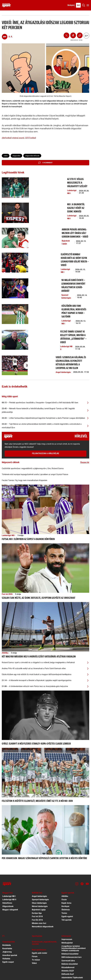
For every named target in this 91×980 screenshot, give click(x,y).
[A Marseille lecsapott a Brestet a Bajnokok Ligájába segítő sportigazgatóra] (45, 656)
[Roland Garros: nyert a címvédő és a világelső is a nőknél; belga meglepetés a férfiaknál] (45, 638)
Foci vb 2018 (37, 892)
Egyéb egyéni (67, 892)
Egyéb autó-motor (40, 928)
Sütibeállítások (68, 959)
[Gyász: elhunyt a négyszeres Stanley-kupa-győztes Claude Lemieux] (45, 690)
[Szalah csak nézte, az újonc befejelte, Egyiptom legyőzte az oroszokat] (45, 543)
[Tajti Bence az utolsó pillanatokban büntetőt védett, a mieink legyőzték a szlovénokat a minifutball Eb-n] (45, 401)
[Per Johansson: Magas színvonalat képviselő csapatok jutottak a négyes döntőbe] (45, 805)
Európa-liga (37, 888)
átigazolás (16, 156)
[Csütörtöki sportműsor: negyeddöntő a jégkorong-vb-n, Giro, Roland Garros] (45, 443)
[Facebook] (82, 859)
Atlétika (5, 628)
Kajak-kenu (66, 878)
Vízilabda (6, 934)
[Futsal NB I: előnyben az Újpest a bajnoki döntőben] (45, 484)
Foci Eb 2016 (37, 895)
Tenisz (64, 888)
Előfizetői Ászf (68, 949)
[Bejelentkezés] (71, 5)
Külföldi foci (37, 868)
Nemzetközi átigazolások (43, 902)
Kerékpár (65, 881)
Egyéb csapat (8, 937)
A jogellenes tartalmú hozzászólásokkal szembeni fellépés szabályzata (74, 923)
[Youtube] (87, 859)
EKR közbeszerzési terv (72, 932)
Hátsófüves (7, 878)
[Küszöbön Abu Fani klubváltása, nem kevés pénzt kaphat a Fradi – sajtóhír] (13, 297)
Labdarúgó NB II (35, 320)
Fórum (35, 931)
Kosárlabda (7, 923)
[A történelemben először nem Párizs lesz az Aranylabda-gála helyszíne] (45, 661)
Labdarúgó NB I (34, 183)
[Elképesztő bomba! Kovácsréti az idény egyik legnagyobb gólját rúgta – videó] (13, 252)
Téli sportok (67, 895)
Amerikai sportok (10, 930)
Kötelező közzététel (70, 929)
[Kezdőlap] (6, 5)
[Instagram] (77, 859)
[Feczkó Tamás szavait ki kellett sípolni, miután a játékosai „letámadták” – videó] (13, 319)
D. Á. (11, 37)
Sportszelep (37, 911)
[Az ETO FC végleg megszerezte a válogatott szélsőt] (13, 186)
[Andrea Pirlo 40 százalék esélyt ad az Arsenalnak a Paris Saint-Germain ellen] (45, 644)
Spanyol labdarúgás (36, 276)
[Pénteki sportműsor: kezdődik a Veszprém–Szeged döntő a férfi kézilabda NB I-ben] (45, 378)
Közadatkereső (68, 942)
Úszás (64, 875)
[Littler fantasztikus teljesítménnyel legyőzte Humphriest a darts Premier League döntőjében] (45, 393)
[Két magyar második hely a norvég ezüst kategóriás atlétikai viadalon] (45, 602)
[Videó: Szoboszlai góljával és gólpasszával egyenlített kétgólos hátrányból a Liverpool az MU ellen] (13, 341)
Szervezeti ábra (68, 936)
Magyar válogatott (10, 885)
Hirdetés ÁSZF (68, 946)
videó (6, 156)
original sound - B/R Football (24, 138)
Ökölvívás (66, 885)
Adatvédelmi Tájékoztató (72, 953)
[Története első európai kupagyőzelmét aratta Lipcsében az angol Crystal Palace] (45, 449)
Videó (34, 938)
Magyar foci (7, 868)
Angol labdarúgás (35, 342)
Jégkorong (7, 927)
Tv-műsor (36, 935)
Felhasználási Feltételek (72, 956)
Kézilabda (7, 920)
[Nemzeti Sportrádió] (78, 5)
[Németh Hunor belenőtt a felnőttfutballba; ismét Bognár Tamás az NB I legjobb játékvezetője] (45, 385)
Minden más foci (39, 898)
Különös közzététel (70, 939)
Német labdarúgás (40, 881)
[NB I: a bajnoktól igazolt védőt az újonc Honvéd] (13, 208)
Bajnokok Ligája (35, 231)
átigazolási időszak (32, 156)
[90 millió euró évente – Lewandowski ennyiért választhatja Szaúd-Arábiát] (13, 275)
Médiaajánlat (67, 918)
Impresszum (67, 914)
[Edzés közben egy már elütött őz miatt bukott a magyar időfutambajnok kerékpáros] (45, 650)
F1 (3, 911)
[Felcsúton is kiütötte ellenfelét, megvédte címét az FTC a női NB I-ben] (45, 748)
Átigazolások (8, 881)
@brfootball (7, 138)
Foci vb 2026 (7, 569)
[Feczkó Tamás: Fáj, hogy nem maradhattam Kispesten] (45, 455)
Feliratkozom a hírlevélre (45, 429)
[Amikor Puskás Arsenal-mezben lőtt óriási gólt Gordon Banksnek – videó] (13, 230)
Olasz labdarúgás (39, 878)
